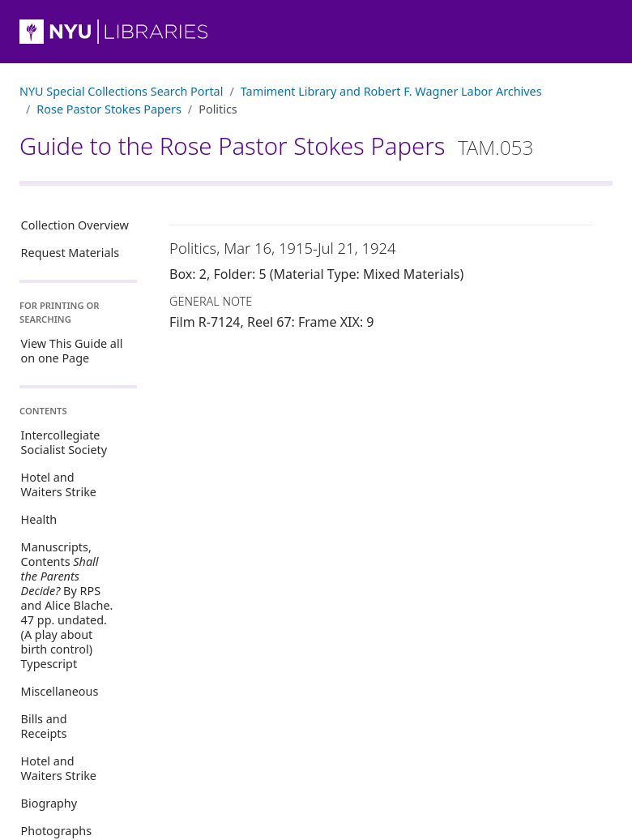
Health (39, 519)
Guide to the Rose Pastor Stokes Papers (276, 146)
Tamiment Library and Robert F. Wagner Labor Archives (391, 91)
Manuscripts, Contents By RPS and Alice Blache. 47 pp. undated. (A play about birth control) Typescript (67, 605)
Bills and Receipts (44, 726)
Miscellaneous (60, 691)
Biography (49, 803)
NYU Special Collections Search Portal (121, 91)
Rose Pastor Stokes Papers (109, 109)
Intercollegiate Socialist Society (64, 442)
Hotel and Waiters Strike (59, 484)
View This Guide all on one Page (72, 351)
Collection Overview (75, 225)
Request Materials (70, 253)
